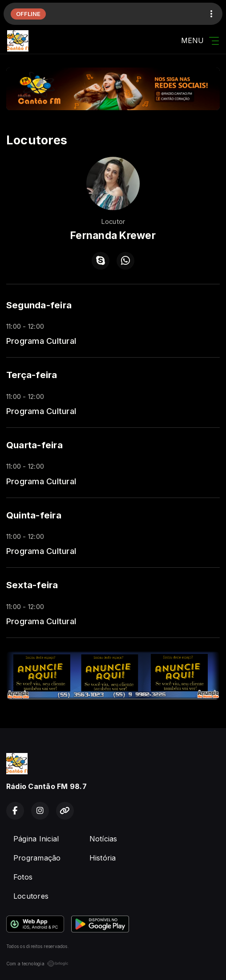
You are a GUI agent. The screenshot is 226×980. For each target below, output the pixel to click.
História (103, 858)
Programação (37, 858)
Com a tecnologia (37, 964)
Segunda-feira (39, 305)
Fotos (23, 877)
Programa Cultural (41, 341)
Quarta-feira (34, 445)
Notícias (103, 839)
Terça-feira (32, 375)
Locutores (31, 896)
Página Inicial (36, 839)
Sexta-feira (32, 585)
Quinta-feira (34, 515)
